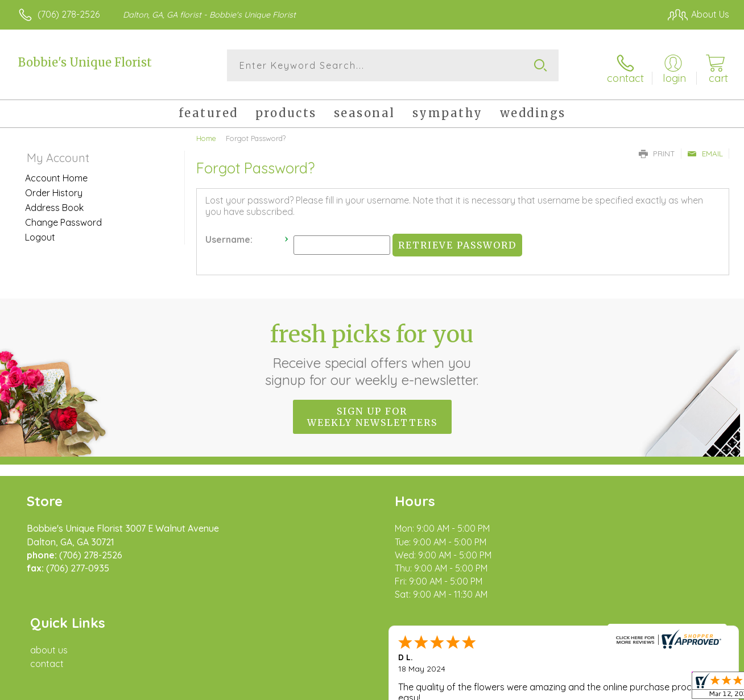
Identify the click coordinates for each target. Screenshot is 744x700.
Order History (54, 188)
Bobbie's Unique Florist (85, 62)
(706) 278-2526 (69, 14)
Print (657, 149)
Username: (229, 235)
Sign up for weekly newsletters (372, 412)
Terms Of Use (478, 689)
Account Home (56, 173)
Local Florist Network (626, 689)
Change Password (63, 218)
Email (705, 149)
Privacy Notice (545, 689)
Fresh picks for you (372, 350)
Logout (40, 233)
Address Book (54, 203)
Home (206, 134)
